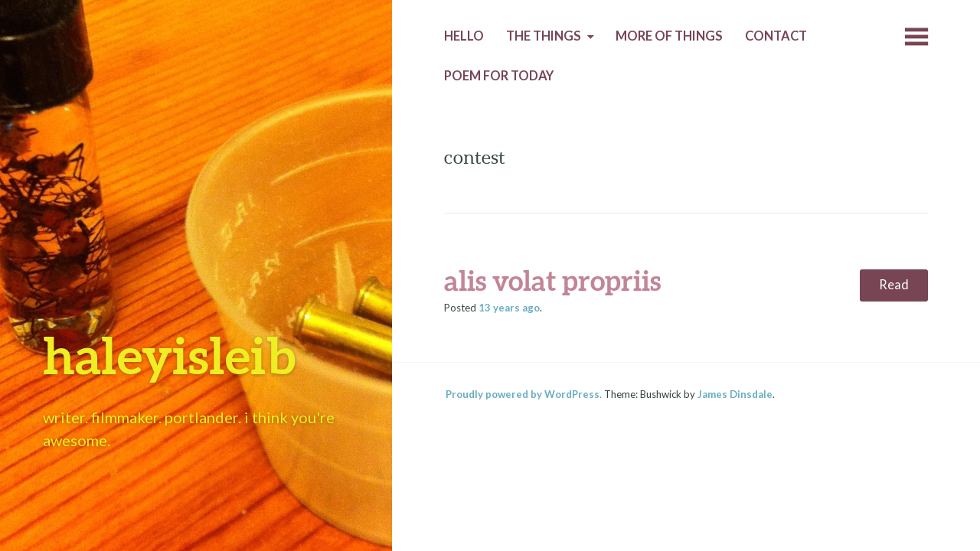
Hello (464, 36)
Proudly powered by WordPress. (524, 394)
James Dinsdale (735, 394)
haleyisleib (169, 355)
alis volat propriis (552, 280)
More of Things (669, 36)
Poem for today (499, 76)
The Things (544, 36)
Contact (776, 36)
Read (894, 285)
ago (509, 308)
